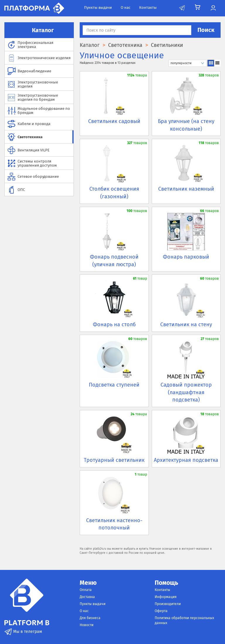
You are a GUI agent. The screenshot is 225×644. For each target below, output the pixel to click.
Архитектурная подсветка (186, 460)
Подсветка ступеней (114, 385)
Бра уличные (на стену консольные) (186, 125)
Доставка (87, 597)
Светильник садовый (114, 121)
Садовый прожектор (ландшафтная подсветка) (186, 392)
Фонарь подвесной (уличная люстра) (114, 261)
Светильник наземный (186, 189)
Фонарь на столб (114, 324)
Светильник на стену (186, 324)
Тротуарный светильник (114, 460)
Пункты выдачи (98, 7)
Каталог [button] (39, 30)
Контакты (148, 7)
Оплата (86, 590)
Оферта (161, 611)
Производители (168, 604)
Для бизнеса (90, 618)
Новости (87, 625)
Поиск (206, 30)
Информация (166, 597)
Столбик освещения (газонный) (114, 193)
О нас (126, 7)
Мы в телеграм (23, 632)
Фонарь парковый (186, 257)
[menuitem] (39, 45)
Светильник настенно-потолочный (114, 524)
